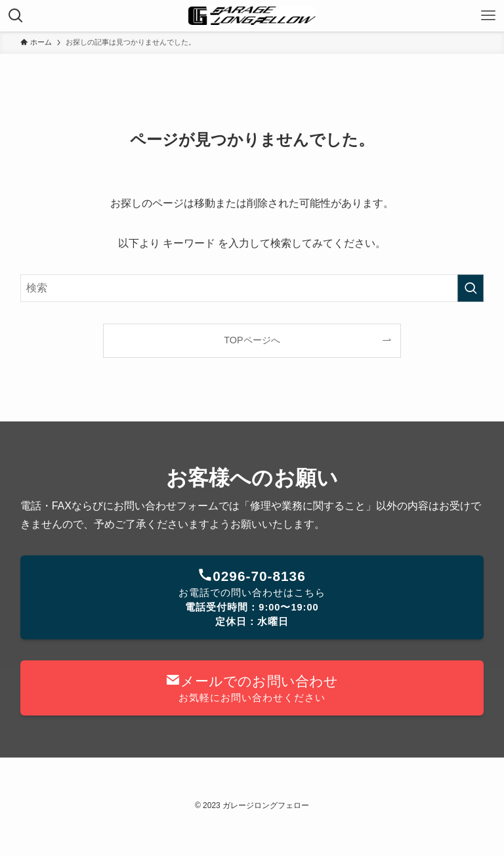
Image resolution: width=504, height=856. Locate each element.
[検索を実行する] (471, 288)
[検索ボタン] (16, 16)
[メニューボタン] (488, 16)
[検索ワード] (252, 288)
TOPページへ (252, 340)
